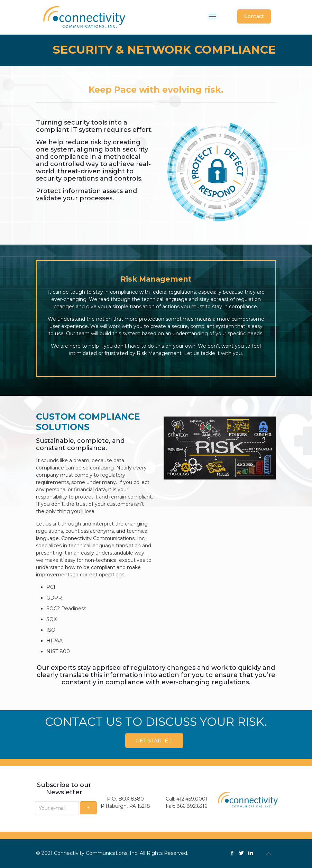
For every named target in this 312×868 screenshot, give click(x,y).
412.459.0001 (192, 798)
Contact (254, 16)
